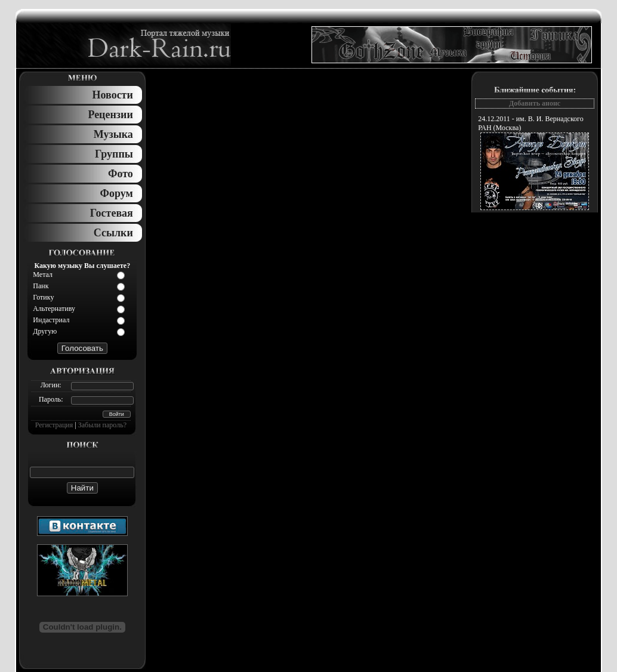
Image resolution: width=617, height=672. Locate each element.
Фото (121, 174)
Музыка (113, 134)
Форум (117, 193)
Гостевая (112, 213)
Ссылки (113, 233)
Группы (114, 154)
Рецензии (110, 115)
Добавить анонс (535, 103)
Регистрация (54, 425)
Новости (112, 95)
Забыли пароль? (102, 425)
